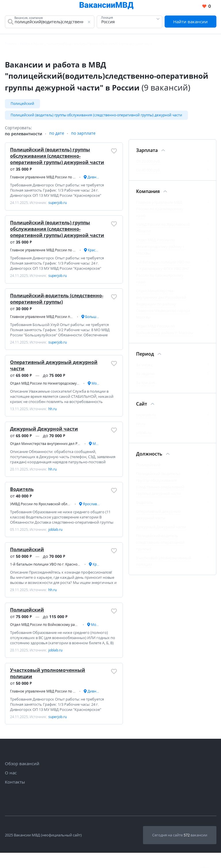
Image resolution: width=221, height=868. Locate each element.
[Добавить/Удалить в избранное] (114, 153)
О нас (11, 788)
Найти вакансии (190, 22)
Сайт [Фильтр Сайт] (142, 406)
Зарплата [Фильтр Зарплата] (147, 152)
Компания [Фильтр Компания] (148, 193)
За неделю (145, 376)
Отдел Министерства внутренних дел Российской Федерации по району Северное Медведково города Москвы (163, 306)
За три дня (145, 385)
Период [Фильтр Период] (145, 356)
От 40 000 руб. (148, 172)
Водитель (22, 499)
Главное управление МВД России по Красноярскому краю (160, 211)
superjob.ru (146, 417)
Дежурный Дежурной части (45, 437)
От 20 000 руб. (148, 163)
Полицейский (22, 104)
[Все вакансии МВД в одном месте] (105, 6)
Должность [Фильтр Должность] (149, 456)
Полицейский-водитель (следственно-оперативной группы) (57, 304)
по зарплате (83, 136)
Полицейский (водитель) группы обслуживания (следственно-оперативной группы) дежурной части (96, 116)
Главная (11, 44)
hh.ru (141, 426)
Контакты (15, 797)
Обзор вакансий (22, 779)
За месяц (144, 367)
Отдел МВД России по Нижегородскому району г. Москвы (161, 248)
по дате (57, 136)
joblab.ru (144, 435)
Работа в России (32, 44)
